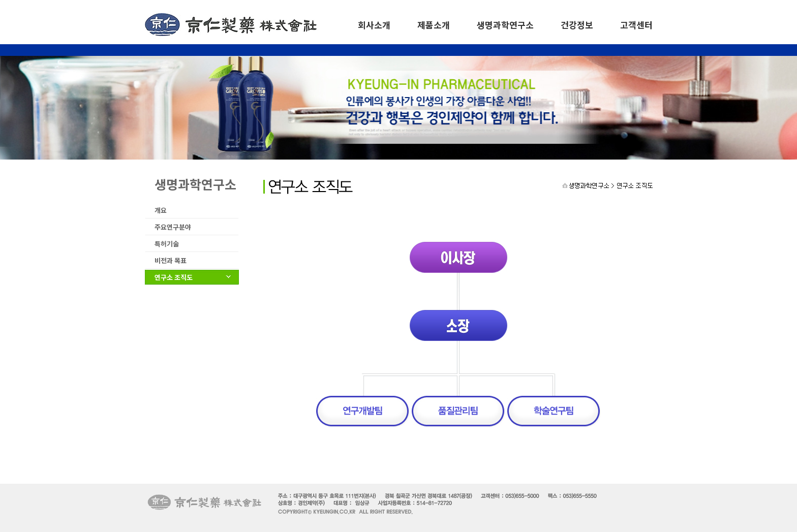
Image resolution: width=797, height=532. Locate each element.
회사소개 (374, 25)
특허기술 (167, 244)
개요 (161, 210)
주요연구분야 (173, 227)
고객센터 (636, 25)
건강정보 (577, 25)
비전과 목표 (171, 260)
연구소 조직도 (174, 277)
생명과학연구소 (505, 25)
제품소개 (434, 25)
